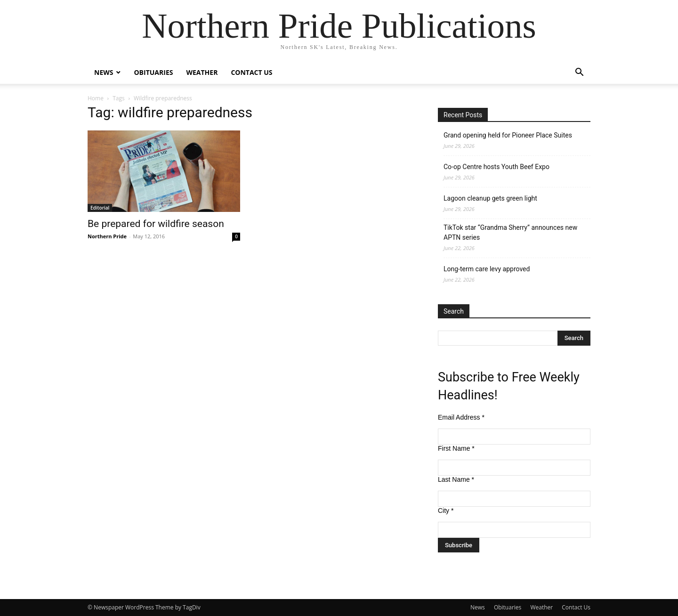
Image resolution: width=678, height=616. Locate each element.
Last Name (456, 479)
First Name (456, 448)
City (446, 511)
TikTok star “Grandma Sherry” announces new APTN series (510, 232)
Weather (202, 72)
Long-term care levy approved (487, 269)
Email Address (461, 417)
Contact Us (251, 72)
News (104, 72)
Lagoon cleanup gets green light (490, 198)
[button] (579, 73)
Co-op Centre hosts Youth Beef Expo (496, 167)
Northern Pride (107, 236)
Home (96, 98)
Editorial (100, 208)
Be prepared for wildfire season (156, 224)
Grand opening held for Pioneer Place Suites (508, 135)
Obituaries (153, 72)
